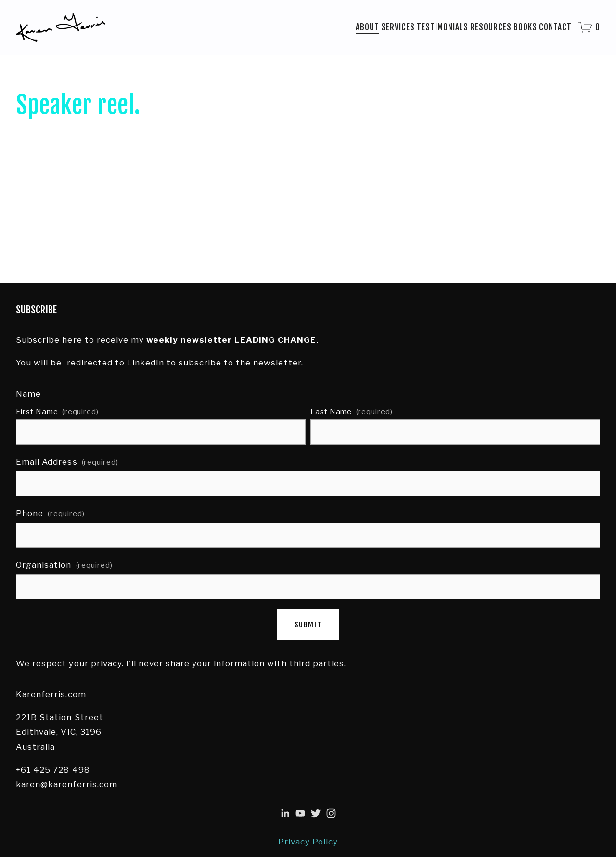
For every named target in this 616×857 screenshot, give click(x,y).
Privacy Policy (308, 842)
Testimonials (443, 27)
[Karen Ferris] (285, 813)
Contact (555, 27)
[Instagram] (331, 813)
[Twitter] (316, 813)
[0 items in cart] (589, 27)
